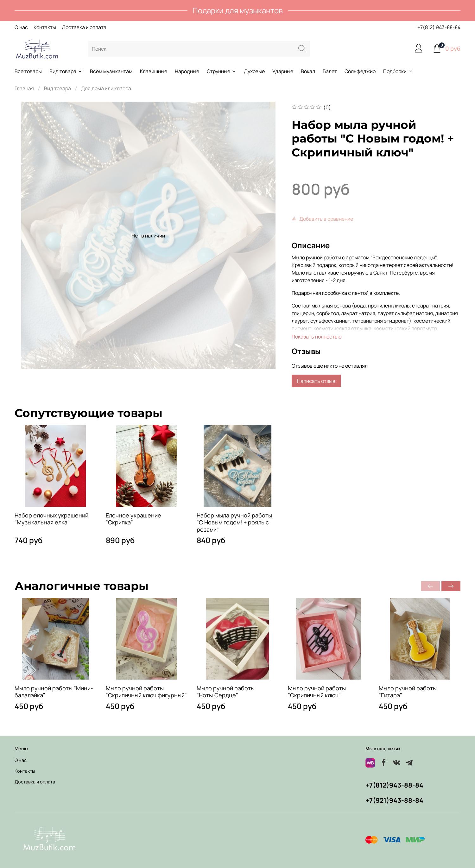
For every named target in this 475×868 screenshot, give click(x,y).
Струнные (222, 71)
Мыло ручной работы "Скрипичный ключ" (317, 692)
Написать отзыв (316, 381)
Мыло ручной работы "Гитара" (408, 692)
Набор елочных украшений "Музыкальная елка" (51, 519)
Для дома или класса (106, 88)
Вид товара (66, 71)
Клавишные (154, 71)
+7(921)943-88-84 (394, 800)
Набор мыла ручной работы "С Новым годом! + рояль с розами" (234, 522)
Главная (24, 88)
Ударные (283, 71)
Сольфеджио (360, 71)
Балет (330, 71)
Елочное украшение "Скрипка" (133, 519)
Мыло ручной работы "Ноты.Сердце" (226, 692)
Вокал (308, 71)
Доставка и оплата (84, 27)
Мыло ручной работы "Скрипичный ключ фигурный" (146, 692)
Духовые (254, 71)
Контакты (45, 27)
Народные (187, 71)
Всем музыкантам (111, 71)
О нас (21, 27)
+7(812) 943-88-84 (439, 27)
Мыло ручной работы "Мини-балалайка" (54, 692)
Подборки (398, 71)
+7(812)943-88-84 (394, 785)
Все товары (28, 71)
